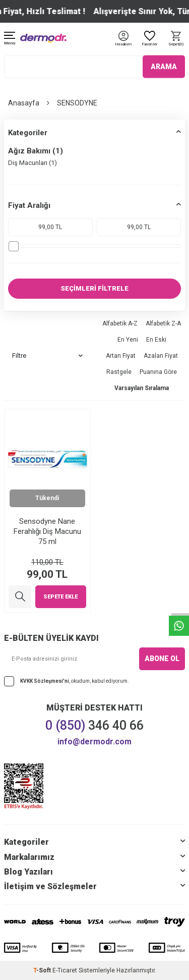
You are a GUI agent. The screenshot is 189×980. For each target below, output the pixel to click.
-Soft (43, 970)
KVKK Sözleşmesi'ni (45, 680)
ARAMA (164, 67)
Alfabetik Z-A (163, 323)
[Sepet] (176, 39)
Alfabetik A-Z (120, 323)
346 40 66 (94, 725)
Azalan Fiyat (161, 356)
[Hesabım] (123, 45)
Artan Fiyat (121, 356)
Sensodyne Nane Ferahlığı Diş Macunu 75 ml (47, 531)
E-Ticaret (65, 970)
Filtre (47, 356)
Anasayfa (24, 103)
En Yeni (128, 340)
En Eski (156, 340)
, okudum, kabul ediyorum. (67, 681)
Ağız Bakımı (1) (36, 151)
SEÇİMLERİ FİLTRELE (94, 288)
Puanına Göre (158, 372)
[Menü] (10, 39)
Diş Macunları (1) (33, 163)
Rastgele (119, 372)
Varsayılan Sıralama (142, 388)
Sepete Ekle (60, 597)
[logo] (43, 38)
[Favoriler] (150, 39)
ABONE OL (162, 659)
